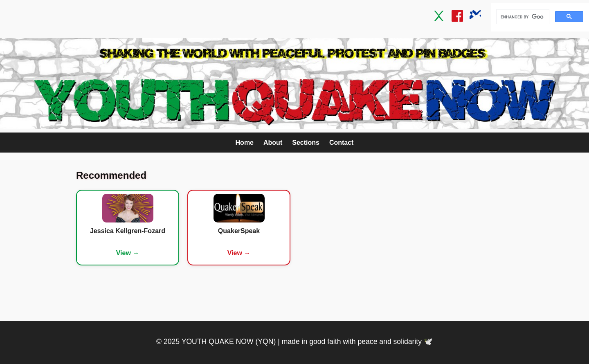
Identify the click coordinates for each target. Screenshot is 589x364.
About (273, 143)
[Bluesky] (475, 18)
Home (245, 143)
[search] (522, 17)
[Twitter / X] (439, 18)
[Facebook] (457, 18)
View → (128, 253)
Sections (306, 143)
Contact (342, 143)
